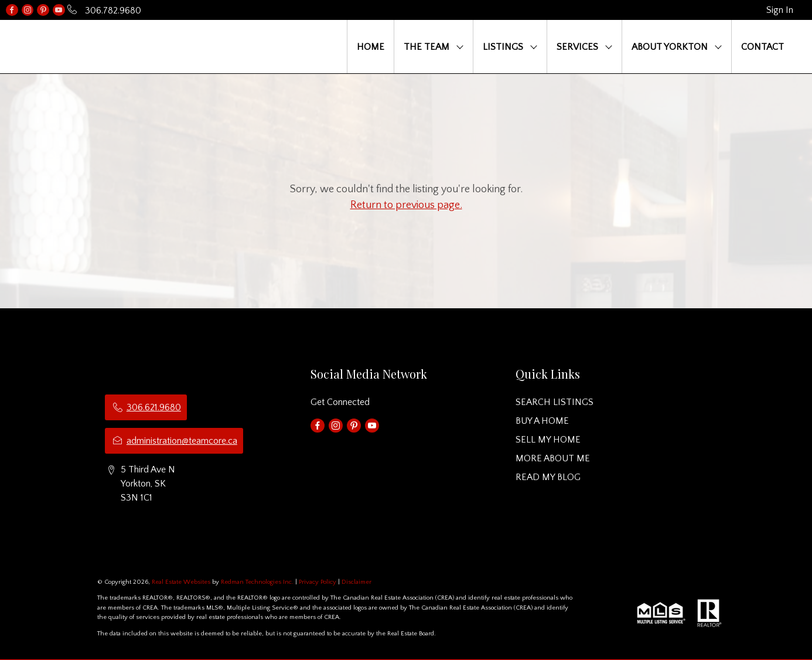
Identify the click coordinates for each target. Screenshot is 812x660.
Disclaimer (356, 582)
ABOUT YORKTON (670, 47)
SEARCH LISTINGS (555, 402)
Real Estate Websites (182, 582)
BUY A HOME (542, 421)
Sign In (780, 10)
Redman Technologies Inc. (258, 582)
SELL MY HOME (548, 440)
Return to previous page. (406, 205)
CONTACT (762, 47)
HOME (371, 47)
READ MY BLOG (548, 477)
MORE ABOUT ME (553, 458)
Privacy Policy (318, 582)
